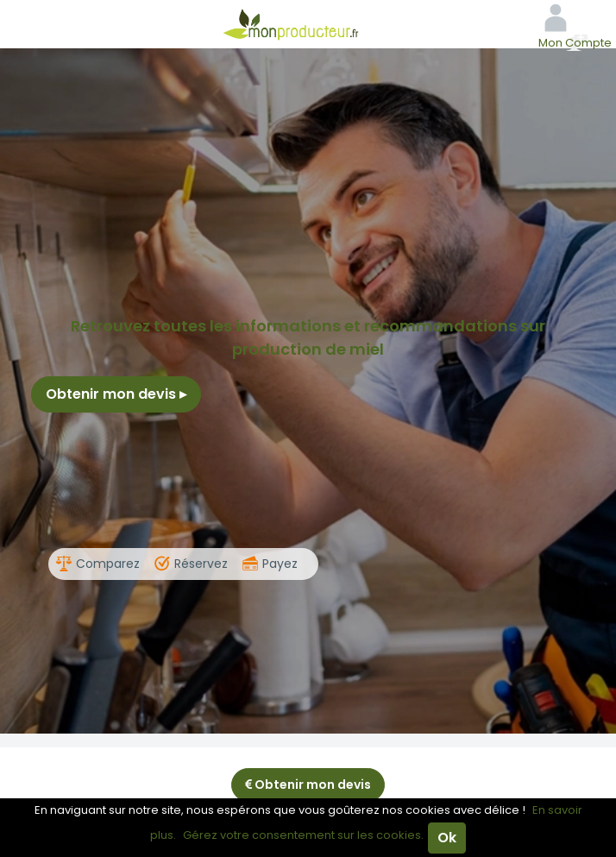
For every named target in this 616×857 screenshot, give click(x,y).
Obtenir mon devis (116, 394)
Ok (447, 838)
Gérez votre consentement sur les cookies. (303, 835)
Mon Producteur (308, 24)
